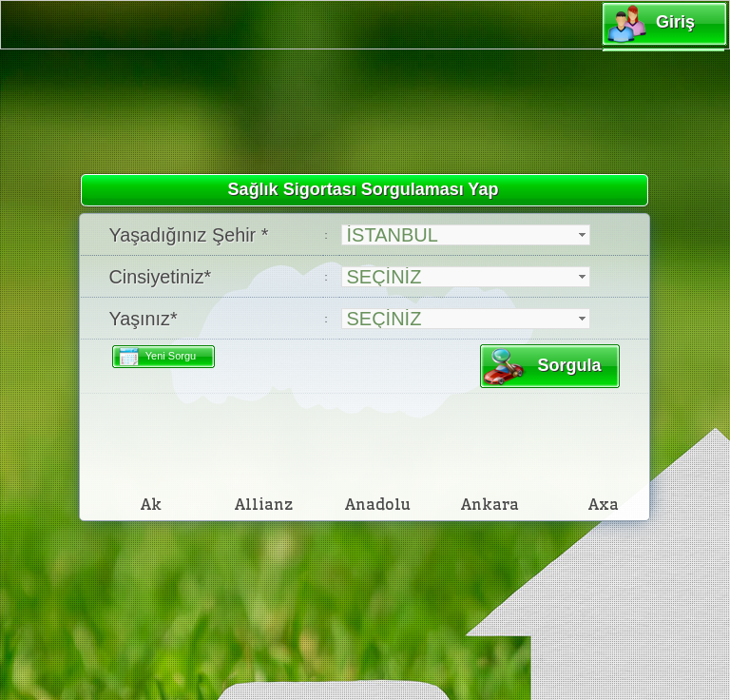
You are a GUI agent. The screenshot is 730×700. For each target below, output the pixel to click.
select (582, 235)
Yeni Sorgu (165, 357)
